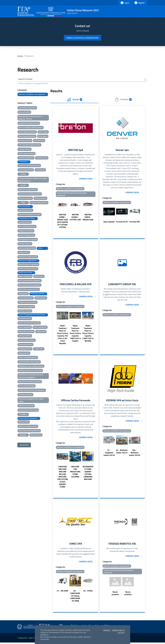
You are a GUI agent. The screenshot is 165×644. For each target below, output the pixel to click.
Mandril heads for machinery (28, 265)
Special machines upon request (29, 362)
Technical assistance (25, 395)
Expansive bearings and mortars (30, 215)
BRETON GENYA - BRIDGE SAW (88, 218)
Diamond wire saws (25, 198)
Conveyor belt (40, 170)
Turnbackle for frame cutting (28, 410)
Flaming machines (25, 222)
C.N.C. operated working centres (29, 145)
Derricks (23, 186)
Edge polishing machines (39, 203)
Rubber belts (41, 332)
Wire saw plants (36, 435)
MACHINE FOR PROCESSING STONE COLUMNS (75, 473)
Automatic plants (24, 112)
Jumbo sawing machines (27, 248)
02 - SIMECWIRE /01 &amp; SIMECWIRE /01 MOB (75, 597)
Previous (54, 214)
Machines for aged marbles (28, 257)
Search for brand (26, 79)
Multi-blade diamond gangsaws (29, 285)
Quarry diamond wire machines (29, 323)
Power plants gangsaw (26, 307)
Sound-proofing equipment (28, 358)
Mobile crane (39, 277)
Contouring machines (26, 170)
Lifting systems (24, 253)
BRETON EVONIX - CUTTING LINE (75, 218)
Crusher (23, 174)
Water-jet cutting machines (28, 427)
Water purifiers (24, 422)
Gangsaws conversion (26, 231)
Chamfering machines (26, 158)
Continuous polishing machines (29, 166)
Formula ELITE (122, 222)
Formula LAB (135, 222)
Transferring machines (26, 406)
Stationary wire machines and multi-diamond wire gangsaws (31, 376)
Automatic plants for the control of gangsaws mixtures (30, 118)
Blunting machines (25, 141)
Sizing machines (24, 353)
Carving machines (25, 149)
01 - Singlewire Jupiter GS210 (109, 454)
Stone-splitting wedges (27, 386)
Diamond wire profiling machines (30, 194)
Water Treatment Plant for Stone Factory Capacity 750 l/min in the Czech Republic (63, 336)
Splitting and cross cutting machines (31, 366)
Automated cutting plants (27, 108)
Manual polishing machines (28, 269)
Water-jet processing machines (29, 431)
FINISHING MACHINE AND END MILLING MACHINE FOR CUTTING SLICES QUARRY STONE (63, 478)
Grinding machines (25, 244)
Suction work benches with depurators (32, 390)
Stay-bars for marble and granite (30, 382)
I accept (121, 633)
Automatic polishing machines (29, 123)
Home (20, 56)
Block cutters (43, 132)
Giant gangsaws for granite (28, 240)
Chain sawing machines (27, 154)
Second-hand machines (27, 340)
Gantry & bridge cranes (26, 235)
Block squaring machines (27, 136)
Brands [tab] (75, 100)
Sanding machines (25, 336)
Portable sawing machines (27, 302)
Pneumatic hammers (26, 298)
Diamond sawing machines (28, 190)
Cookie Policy (118, 630)
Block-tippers (43, 136)
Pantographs (23, 294)
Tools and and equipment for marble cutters (31, 400)
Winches (23, 435)
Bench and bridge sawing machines (31, 128)
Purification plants (25, 319)
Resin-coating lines (40, 327)
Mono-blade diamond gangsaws (30, 281)
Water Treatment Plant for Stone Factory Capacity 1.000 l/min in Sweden (75, 334)
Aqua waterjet (109, 222)
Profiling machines (25, 311)
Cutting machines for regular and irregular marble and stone (33, 180)
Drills (23, 203)
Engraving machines (25, 210)
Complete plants (42, 158)
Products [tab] (123, 100)
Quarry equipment (25, 327)
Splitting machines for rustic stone (30, 371)
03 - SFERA (88, 592)
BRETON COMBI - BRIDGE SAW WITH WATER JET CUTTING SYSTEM (63, 222)
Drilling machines (40, 198)
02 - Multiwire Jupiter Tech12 (122, 453)
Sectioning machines (25, 345)
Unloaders (23, 415)
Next (97, 214)
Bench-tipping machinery (27, 132)
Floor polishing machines (27, 227)
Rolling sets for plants (26, 332)
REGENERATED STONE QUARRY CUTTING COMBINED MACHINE (88, 474)
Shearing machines (25, 349)
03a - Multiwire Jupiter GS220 (135, 454)
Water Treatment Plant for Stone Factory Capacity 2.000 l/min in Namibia (88, 334)
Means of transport (25, 277)
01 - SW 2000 (63, 592)
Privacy (107, 630)
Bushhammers (39, 141)
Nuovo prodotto (115, 595)
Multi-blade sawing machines (29, 290)
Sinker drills (39, 349)
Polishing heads (41, 298)
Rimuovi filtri (24, 445)
